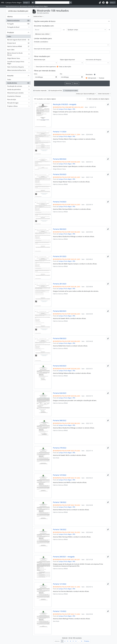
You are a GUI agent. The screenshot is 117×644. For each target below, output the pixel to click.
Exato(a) (102, 78)
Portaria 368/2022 (60, 420)
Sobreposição (92, 78)
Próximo (87, 641)
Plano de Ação (18, 100)
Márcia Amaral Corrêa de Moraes (18, 54)
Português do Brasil (18, 27)
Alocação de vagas (18, 103)
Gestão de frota (18, 83)
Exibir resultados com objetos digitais (98, 99)
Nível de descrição (40, 60)
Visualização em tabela (70, 91)
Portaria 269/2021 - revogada (64, 557)
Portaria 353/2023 (60, 174)
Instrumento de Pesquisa (94, 60)
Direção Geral (18, 43)
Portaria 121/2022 (60, 584)
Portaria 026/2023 (60, 393)
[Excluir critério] (109, 30)
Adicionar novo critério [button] (42, 34)
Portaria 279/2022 (60, 448)
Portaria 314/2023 (60, 202)
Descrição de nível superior (42, 49)
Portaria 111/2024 (60, 132)
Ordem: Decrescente (104, 94)
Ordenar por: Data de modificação (85, 94)
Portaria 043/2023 (60, 366)
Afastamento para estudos (18, 93)
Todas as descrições (65, 67)
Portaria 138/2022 (60, 502)
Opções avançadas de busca (45, 21)
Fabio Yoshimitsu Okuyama (18, 67)
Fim (61, 74)
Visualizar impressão (40, 91)
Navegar (26, 3)
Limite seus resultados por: (18, 11)
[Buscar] (48, 30)
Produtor (11, 32)
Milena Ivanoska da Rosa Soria (18, 71)
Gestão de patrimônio (18, 90)
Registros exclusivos (18, 21)
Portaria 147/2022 (60, 475)
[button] (100, 3)
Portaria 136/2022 (60, 529)
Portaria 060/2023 (60, 311)
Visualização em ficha (55, 91)
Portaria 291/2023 (60, 256)
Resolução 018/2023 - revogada (65, 104)
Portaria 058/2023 (60, 338)
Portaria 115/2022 (60, 611)
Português (18, 24)
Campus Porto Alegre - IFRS (67, 109)
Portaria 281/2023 (60, 284)
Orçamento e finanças (18, 97)
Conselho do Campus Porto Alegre (18, 63)
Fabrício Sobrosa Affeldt (18, 47)
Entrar (112, 3)
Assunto (10, 76)
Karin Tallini (18, 50)
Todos (9, 36)
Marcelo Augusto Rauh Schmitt (18, 40)
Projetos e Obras (18, 106)
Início (36, 74)
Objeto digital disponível (67, 60)
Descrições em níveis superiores (46, 67)
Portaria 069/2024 (60, 159)
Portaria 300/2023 (60, 229)
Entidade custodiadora (41, 42)
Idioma (10, 17)
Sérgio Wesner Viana (18, 59)
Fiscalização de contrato (18, 87)
